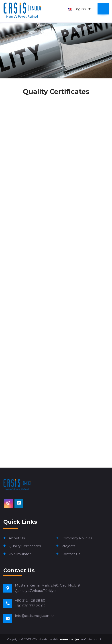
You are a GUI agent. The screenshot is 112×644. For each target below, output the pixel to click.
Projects (68, 546)
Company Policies (77, 538)
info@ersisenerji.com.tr (34, 616)
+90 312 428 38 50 (30, 600)
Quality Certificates (25, 546)
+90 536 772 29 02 (30, 606)
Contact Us (71, 554)
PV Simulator (20, 554)
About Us (17, 538)
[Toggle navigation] (103, 9)
